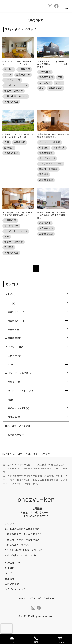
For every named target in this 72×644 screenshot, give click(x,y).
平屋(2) (12, 375)
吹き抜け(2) (14, 392)
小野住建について (14, 573)
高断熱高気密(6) (16, 445)
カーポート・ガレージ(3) (21, 401)
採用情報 (10, 589)
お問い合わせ (12, 594)
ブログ (9, 583)
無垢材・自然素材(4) (18, 418)
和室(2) (12, 410)
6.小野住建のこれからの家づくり (22, 566)
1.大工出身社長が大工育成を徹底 (22, 539)
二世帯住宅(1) (15, 366)
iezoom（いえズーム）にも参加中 (36, 608)
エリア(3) (10, 313)
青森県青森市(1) (16, 340)
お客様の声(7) (12, 305)
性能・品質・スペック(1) (18, 436)
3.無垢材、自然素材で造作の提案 (22, 550)
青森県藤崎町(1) (16, 348)
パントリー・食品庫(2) (20, 383)
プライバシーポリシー (17, 599)
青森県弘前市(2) (16, 331)
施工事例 (10, 578)
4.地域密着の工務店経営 (18, 555)
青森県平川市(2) (16, 322)
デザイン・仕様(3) (15, 357)
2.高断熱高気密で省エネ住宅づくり (23, 544)
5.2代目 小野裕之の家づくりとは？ (24, 560)
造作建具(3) (14, 427)
